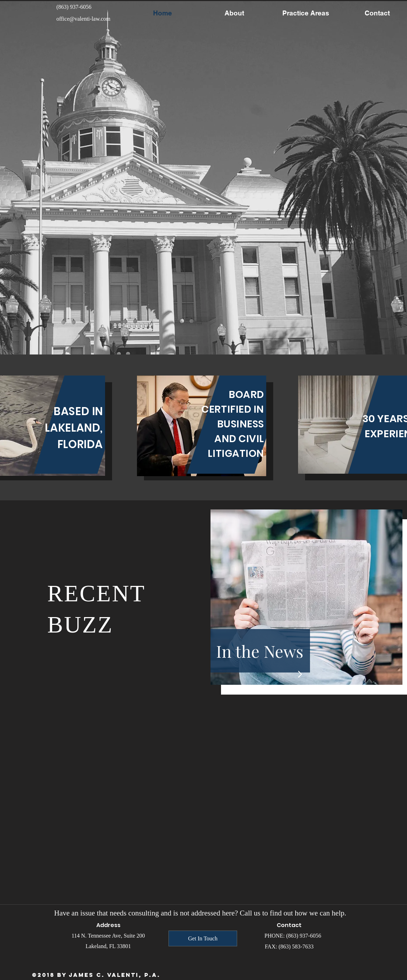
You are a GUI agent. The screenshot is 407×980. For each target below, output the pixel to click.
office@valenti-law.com (83, 19)
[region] (202, 426)
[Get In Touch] (203, 938)
